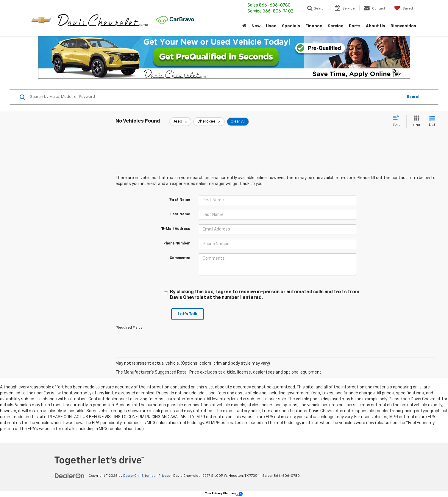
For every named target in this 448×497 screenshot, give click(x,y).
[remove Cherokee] (209, 122)
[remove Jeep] (180, 122)
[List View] (432, 121)
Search (414, 97)
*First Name (179, 200)
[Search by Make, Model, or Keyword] (216, 97)
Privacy (164, 476)
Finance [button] (314, 26)
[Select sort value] (398, 121)
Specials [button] (291, 26)
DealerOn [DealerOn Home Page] (131, 476)
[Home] (244, 26)
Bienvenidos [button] (403, 26)
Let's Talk (188, 314)
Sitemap (149, 476)
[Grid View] (415, 121)
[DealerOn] (70, 476)
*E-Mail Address (175, 229)
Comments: (180, 258)
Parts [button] (355, 26)
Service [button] (336, 26)
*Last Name (179, 214)
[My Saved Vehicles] (403, 8)
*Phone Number (176, 244)
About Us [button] (376, 26)
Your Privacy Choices (224, 494)
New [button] (256, 26)
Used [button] (271, 26)
